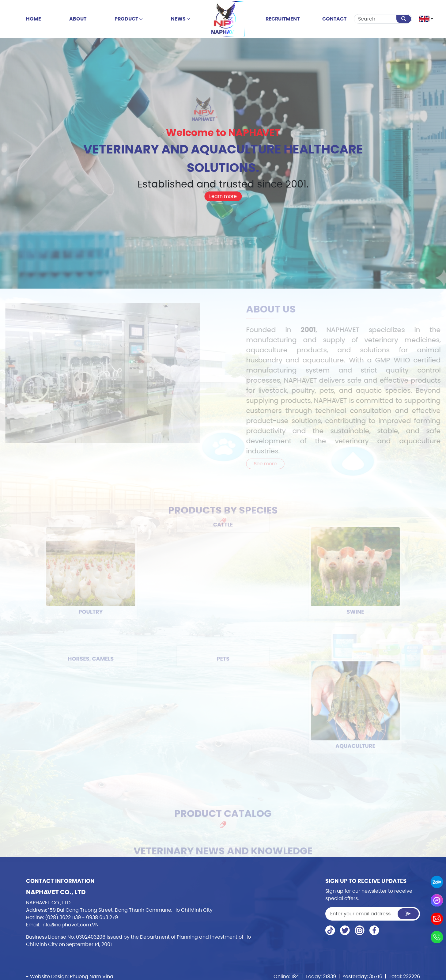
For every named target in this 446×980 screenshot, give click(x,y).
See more (275, 464)
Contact (334, 19)
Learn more (223, 196)
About (78, 19)
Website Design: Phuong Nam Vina (72, 976)
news (181, 19)
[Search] (375, 19)
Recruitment (283, 19)
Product (129, 19)
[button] (425, 19)
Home (34, 19)
